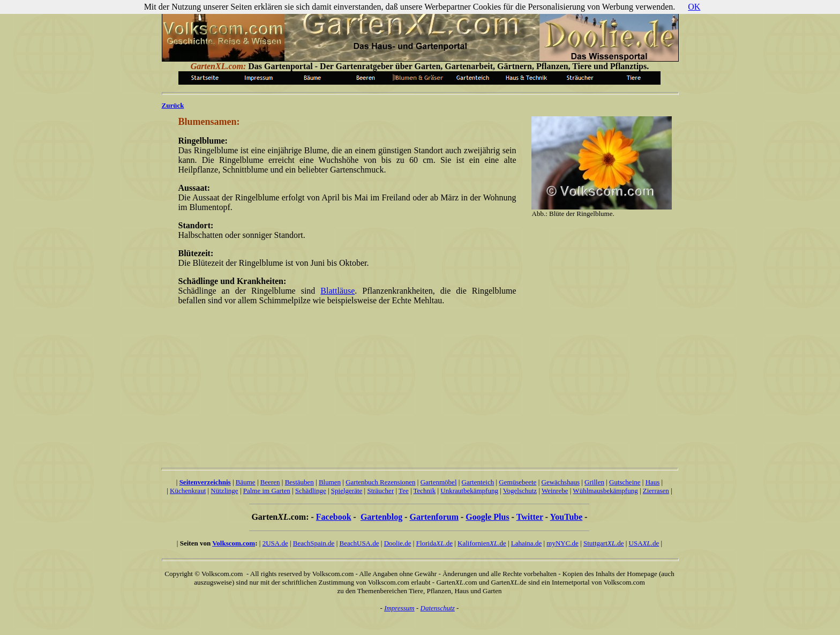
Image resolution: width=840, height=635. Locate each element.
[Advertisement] (345, 381)
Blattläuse (337, 291)
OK (694, 7)
